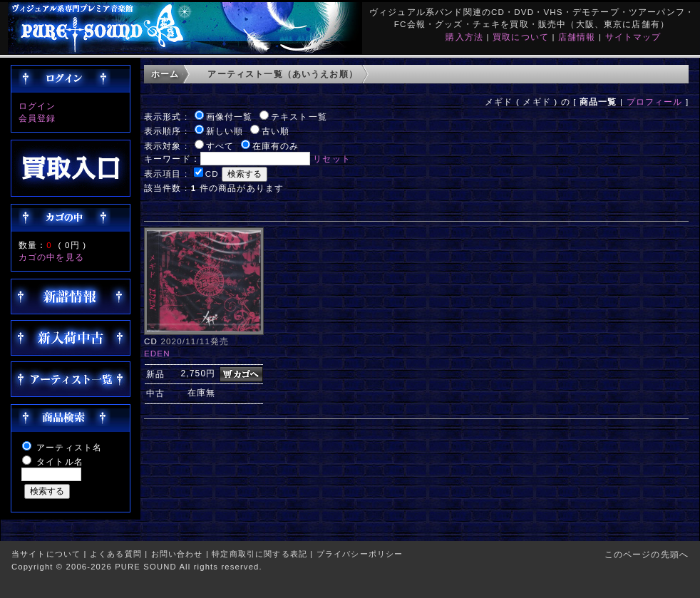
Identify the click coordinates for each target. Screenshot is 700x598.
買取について (521, 37)
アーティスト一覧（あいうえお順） (283, 74)
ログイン (37, 106)
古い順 (276, 131)
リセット (332, 159)
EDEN (157, 353)
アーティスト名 (69, 447)
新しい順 (225, 131)
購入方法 (464, 37)
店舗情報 (577, 37)
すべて (220, 146)
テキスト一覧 (299, 117)
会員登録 (37, 118)
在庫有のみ (276, 146)
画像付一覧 (230, 117)
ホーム (165, 74)
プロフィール (655, 102)
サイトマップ (633, 37)
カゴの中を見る (51, 257)
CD (212, 174)
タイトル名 (60, 462)
